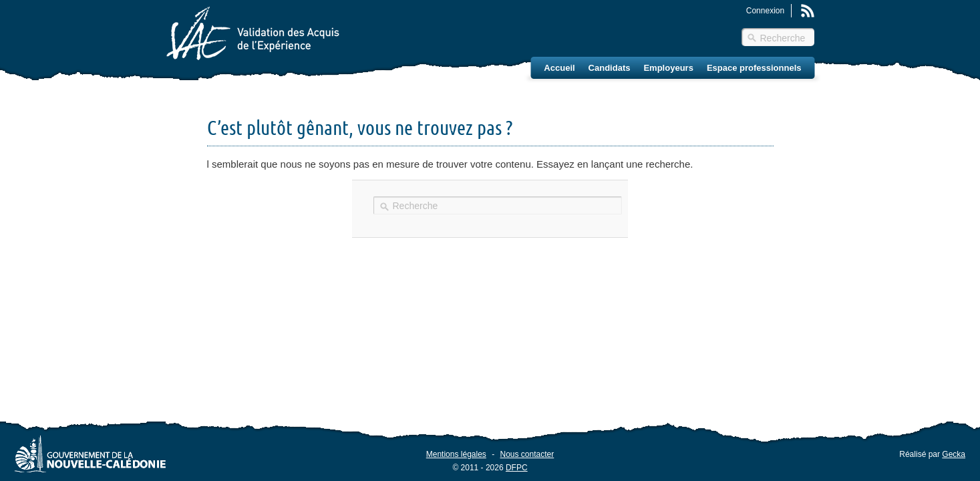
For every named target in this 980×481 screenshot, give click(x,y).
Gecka (954, 454)
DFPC (517, 468)
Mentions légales (456, 454)
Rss (808, 11)
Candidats (610, 68)
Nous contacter (527, 454)
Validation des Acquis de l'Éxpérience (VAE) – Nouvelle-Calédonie (253, 33)
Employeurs (668, 68)
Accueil (559, 68)
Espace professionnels (754, 68)
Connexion (765, 11)
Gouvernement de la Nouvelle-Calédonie (90, 454)
